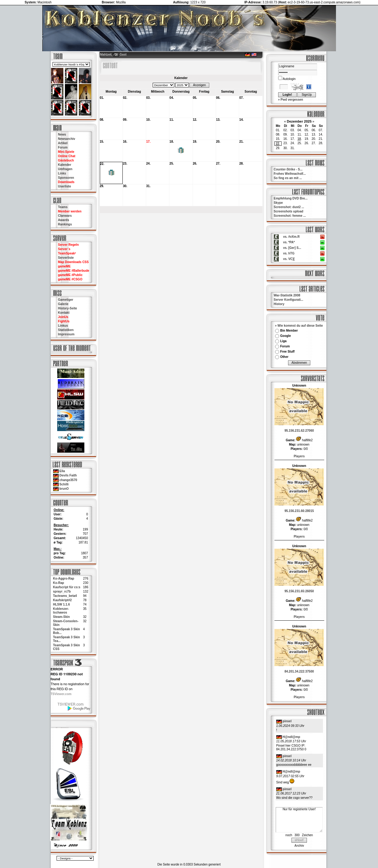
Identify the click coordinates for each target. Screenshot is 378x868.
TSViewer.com (61, 694)
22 (277, 143)
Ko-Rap (59, 583)
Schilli (64, 484)
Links (62, 173)
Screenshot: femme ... (290, 216)
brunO (64, 489)
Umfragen (65, 169)
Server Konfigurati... (289, 300)
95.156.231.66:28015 (299, 511)
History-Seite (68, 308)
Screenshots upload (289, 211)
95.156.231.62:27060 (299, 431)
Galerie (63, 304)
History (279, 304)
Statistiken (66, 330)
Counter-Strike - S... (288, 169)
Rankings (65, 224)
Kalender (65, 165)
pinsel (287, 721)
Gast (123, 55)
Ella (62, 471)
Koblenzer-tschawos (61, 611)
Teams (63, 207)
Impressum (66, 334)
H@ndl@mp (291, 737)
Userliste (65, 186)
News (62, 134)
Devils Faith (68, 475)
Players (299, 456)
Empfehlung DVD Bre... (291, 198)
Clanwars (65, 216)
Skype (278, 203)
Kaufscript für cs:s (67, 587)
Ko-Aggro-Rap (64, 579)
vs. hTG (289, 253)
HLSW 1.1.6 (62, 604)
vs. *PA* (289, 242)
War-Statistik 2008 (287, 295)
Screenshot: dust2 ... (289, 207)
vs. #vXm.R (291, 237)
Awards (64, 220)
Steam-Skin (62, 617)
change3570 (68, 480)
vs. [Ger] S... (292, 248)
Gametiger (66, 300)
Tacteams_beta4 (65, 596)
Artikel (63, 143)
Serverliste (66, 258)
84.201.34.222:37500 (299, 671)
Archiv (299, 846)
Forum (63, 147)
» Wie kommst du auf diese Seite (299, 326)
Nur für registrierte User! (299, 820)
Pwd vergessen (292, 100)
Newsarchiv (67, 139)
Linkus (63, 326)
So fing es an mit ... (288, 178)
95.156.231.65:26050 (299, 591)
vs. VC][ (289, 259)
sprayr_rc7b (62, 591)
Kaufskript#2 (63, 600)
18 (299, 139)
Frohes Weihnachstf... (290, 174)
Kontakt (64, 313)
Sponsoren (66, 178)
